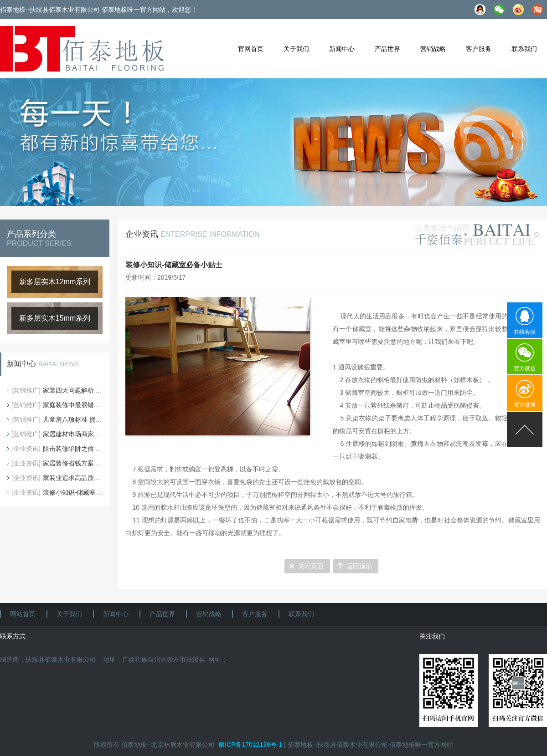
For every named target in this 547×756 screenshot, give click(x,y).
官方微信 (525, 368)
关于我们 (296, 49)
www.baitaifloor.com (256, 659)
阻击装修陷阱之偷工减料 (57, 449)
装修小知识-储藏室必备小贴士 (57, 492)
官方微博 (525, 405)
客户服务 (479, 49)
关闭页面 (311, 566)
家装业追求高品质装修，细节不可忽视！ (57, 478)
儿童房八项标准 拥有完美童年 (57, 419)
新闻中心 (342, 49)
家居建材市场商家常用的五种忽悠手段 (57, 434)
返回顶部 (359, 566)
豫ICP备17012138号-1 (250, 745)
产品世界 (387, 49)
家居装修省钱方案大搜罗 (57, 463)
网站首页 (23, 614)
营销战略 (433, 49)
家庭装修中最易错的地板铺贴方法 (57, 405)
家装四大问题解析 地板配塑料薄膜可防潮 (57, 390)
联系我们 (524, 49)
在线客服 (525, 332)
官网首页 (251, 49)
